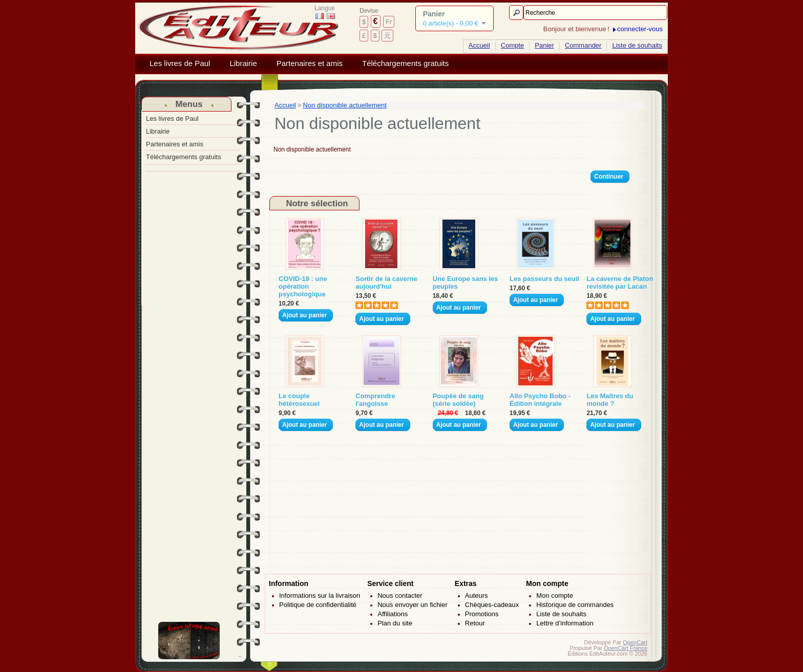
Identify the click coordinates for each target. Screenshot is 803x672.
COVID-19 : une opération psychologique (303, 286)
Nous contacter (400, 595)
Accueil (479, 45)
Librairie (243, 63)
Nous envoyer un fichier (413, 605)
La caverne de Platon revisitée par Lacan (620, 283)
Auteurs (477, 595)
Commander (583, 45)
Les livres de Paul (180, 63)
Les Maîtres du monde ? (610, 400)
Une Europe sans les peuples (466, 283)
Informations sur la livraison (320, 595)
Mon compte (555, 595)
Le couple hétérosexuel (299, 400)
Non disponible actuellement (345, 105)
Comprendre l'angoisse (375, 400)
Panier (544, 45)
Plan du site (395, 623)
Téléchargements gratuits (405, 63)
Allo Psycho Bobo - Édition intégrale (540, 400)
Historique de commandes (575, 605)
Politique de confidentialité (318, 605)
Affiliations (393, 614)
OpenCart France (626, 648)
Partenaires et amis (310, 63)
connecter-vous (640, 29)
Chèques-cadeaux (492, 605)
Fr (389, 22)
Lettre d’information (565, 623)
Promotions (482, 614)
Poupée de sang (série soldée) (458, 400)
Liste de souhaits (637, 45)
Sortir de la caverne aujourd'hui (386, 283)
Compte (513, 45)
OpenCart (635, 642)
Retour (475, 623)
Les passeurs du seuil (544, 279)
